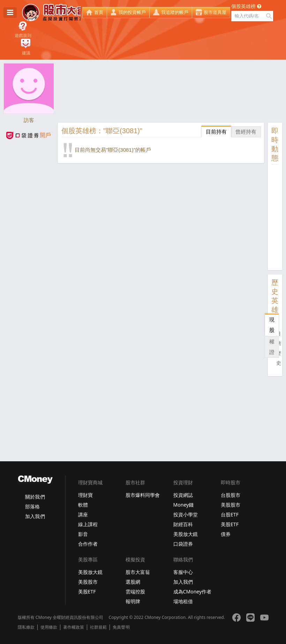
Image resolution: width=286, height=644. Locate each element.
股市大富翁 (138, 572)
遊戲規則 (23, 36)
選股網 (133, 582)
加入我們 (35, 516)
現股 (272, 325)
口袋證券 (183, 544)
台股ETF (230, 514)
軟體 (83, 505)
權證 (272, 347)
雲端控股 (135, 592)
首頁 (99, 12)
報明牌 (133, 601)
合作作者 (88, 544)
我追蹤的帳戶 (175, 12)
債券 (226, 534)
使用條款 (49, 627)
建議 (26, 53)
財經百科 (183, 524)
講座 (83, 514)
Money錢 (184, 505)
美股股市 (231, 505)
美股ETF (230, 524)
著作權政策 (74, 627)
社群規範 (98, 627)
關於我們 (35, 497)
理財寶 (85, 495)
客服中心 (183, 572)
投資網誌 (183, 495)
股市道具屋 (215, 12)
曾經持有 (246, 132)
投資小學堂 (186, 514)
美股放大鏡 (186, 534)
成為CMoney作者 (193, 592)
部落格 (32, 506)
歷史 (279, 358)
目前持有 (216, 132)
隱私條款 (26, 627)
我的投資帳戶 (132, 12)
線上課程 (88, 524)
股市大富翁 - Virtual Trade (51, 13)
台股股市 (231, 495)
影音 (83, 534)
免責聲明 (121, 627)
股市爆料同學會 (143, 495)
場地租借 (183, 601)
